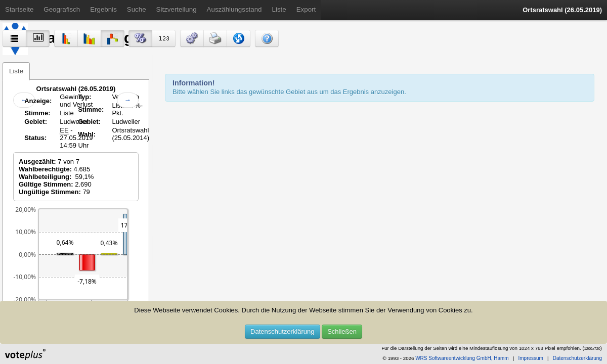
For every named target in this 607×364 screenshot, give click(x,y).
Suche (137, 9)
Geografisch (62, 9)
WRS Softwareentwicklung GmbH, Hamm (462, 358)
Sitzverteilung (177, 9)
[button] (192, 38)
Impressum (530, 358)
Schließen (342, 331)
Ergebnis (103, 9)
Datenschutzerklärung (282, 331)
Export (306, 9)
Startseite (19, 9)
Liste (279, 9)
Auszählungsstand (234, 9)
